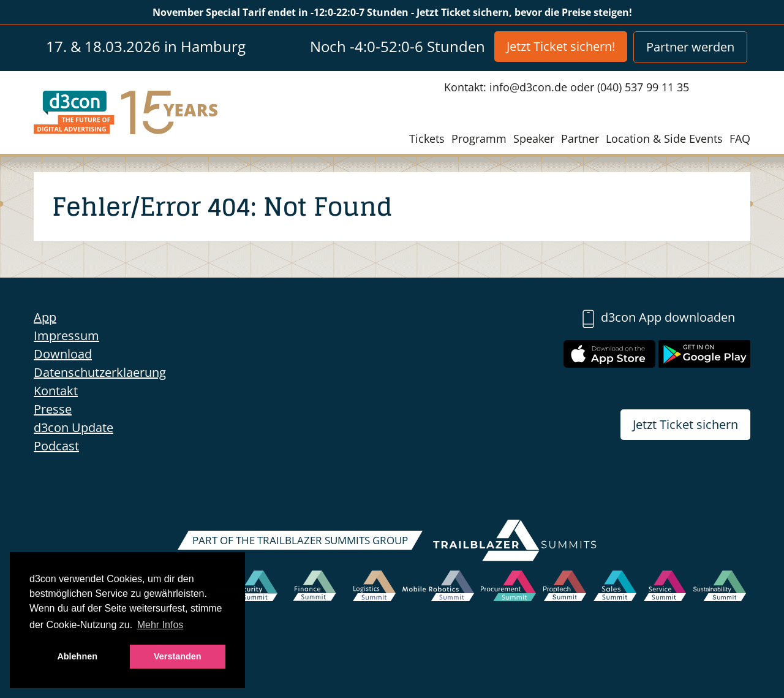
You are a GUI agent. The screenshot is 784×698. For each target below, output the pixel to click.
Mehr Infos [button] (160, 625)
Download (63, 354)
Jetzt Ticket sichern (685, 424)
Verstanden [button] (178, 656)
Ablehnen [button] (77, 656)
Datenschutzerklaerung (100, 372)
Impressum (66, 336)
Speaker (534, 138)
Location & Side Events (664, 138)
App (45, 317)
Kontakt (56, 391)
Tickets (427, 138)
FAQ (740, 138)
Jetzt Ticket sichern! (561, 46)
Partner (580, 138)
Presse (53, 409)
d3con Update (73, 427)
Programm (479, 138)
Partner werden (690, 47)
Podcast (56, 446)
